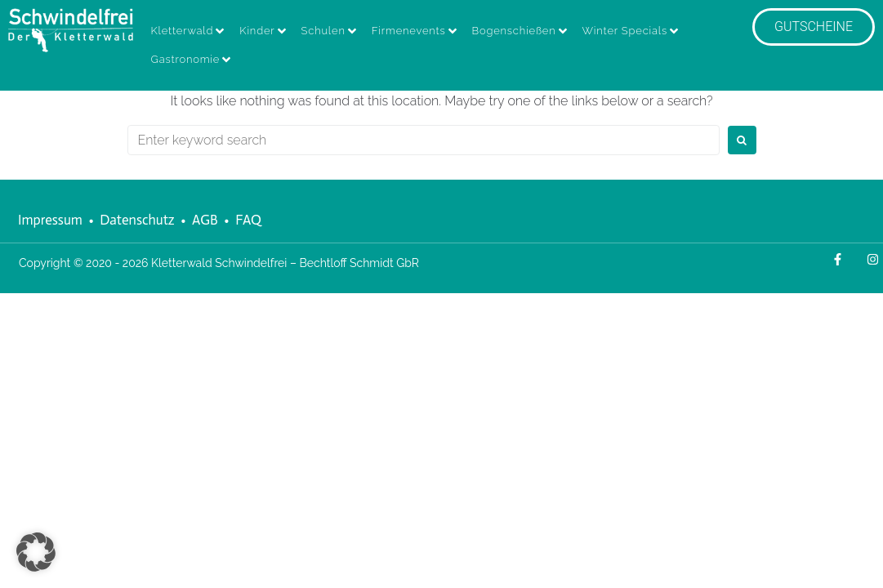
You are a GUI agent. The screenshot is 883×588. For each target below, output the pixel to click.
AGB (205, 220)
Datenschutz (137, 220)
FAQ (248, 220)
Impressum (50, 220)
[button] (36, 552)
